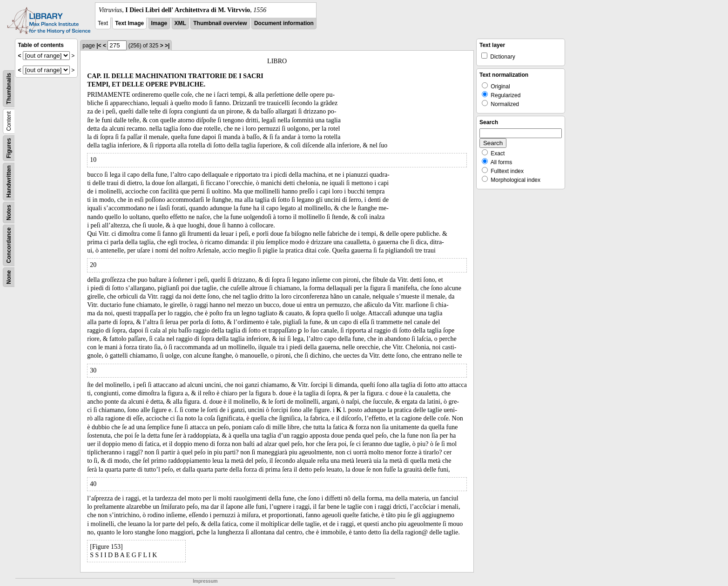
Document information (284, 23)
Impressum (205, 581)
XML (180, 23)
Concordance (9, 245)
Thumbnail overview (220, 23)
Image (159, 23)
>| (167, 46)
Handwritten (9, 182)
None (9, 277)
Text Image (129, 23)
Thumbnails (9, 89)
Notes (9, 212)
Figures (9, 148)
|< (99, 46)
